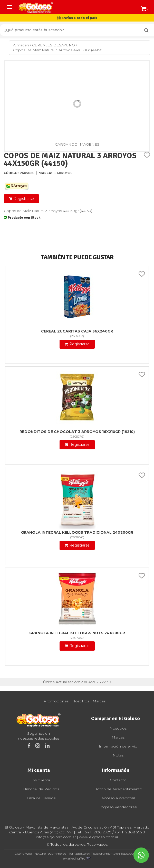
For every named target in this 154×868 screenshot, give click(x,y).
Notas (118, 755)
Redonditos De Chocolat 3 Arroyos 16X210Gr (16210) (77, 432)
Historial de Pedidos (41, 789)
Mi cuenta (41, 780)
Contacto (118, 780)
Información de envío (118, 746)
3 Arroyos (63, 173)
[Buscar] (146, 30)
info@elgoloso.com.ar (56, 837)
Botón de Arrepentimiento (118, 789)
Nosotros (81, 701)
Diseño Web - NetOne (30, 854)
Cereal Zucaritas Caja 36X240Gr (77, 331)
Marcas (99, 701)
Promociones (56, 701)
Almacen (21, 45)
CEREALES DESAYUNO (54, 45)
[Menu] (9, 7)
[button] (145, 8)
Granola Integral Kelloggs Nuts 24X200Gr (77, 633)
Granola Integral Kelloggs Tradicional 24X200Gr (77, 532)
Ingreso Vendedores (118, 807)
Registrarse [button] (24, 199)
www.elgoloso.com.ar (99, 837)
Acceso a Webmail (118, 798)
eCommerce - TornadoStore (68, 854)
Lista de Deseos (41, 798)
